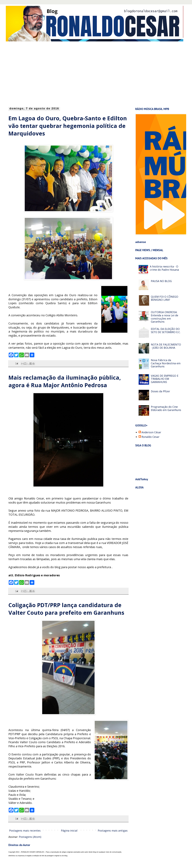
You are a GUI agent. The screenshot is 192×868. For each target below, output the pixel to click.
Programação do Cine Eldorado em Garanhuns (166, 408)
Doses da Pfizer (160, 391)
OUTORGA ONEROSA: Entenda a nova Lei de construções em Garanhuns (165, 317)
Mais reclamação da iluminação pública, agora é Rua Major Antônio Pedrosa (65, 381)
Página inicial (69, 831)
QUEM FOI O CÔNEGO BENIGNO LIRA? (165, 298)
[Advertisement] (28, 73)
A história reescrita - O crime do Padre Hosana (164, 268)
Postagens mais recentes (25, 831)
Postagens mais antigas (113, 831)
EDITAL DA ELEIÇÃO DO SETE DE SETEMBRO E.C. (166, 330)
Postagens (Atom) (30, 837)
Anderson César (151, 432)
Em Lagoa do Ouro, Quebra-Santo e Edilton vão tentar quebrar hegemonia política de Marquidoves (68, 126)
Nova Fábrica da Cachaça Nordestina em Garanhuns (166, 363)
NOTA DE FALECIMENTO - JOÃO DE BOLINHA (166, 346)
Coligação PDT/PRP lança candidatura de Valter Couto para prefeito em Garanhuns (66, 609)
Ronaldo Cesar (150, 437)
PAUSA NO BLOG (161, 281)
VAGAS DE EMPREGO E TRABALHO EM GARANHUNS (165, 379)
